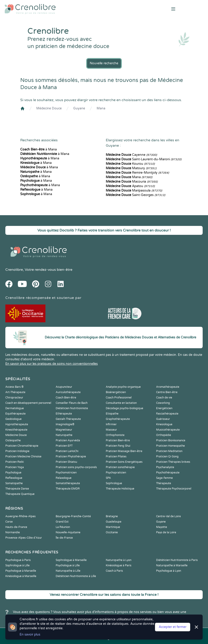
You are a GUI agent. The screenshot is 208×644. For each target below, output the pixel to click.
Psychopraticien (116, 473)
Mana (101, 108)
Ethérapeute (64, 414)
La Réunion (63, 527)
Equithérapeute (15, 414)
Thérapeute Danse (17, 489)
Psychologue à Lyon (169, 571)
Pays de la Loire (166, 532)
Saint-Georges (136, 195)
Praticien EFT (64, 446)
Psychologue (13, 473)
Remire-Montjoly (137, 173)
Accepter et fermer (173, 627)
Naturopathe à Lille (68, 571)
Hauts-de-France (16, 527)
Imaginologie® (65, 424)
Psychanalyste (165, 467)
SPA (108, 478)
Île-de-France (64, 538)
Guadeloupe (114, 522)
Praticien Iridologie (17, 451)
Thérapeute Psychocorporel (174, 489)
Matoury (131, 168)
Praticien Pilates (116, 456)
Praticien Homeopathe (170, 446)
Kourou (130, 164)
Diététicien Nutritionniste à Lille (76, 576)
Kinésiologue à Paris (119, 565)
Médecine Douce (49, 108)
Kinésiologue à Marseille (21, 576)
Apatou (130, 186)
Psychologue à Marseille (21, 571)
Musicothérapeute (168, 430)
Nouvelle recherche (104, 63)
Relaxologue (64, 478)
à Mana (39, 149)
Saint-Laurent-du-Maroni (144, 159)
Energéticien (164, 408)
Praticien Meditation (169, 451)
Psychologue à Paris (18, 560)
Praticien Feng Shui (118, 446)
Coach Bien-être (66, 398)
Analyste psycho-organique (123, 387)
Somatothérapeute (68, 483)
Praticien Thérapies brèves (173, 462)
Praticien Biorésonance (171, 440)
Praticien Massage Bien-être (124, 451)
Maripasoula (134, 191)
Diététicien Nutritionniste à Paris (177, 560)
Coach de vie (164, 398)
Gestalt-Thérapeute (68, 419)
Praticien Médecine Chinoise (23, 456)
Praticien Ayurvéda (68, 440)
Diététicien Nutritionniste (72, 408)
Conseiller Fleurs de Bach (72, 403)
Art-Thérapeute (15, 392)
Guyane (79, 108)
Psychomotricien (66, 473)
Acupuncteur (64, 387)
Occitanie (112, 532)
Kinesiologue (164, 424)
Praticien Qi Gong (167, 456)
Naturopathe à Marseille (172, 565)
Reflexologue (14, 478)
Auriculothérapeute (68, 392)
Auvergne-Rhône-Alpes (20, 516)
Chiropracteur (14, 398)
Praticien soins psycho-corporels (76, 467)
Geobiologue (13, 419)
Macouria (132, 182)
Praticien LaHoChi (67, 451)
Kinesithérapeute (16, 430)
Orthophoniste (115, 435)
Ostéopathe (13, 440)
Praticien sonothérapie (120, 467)
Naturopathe (64, 435)
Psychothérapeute (168, 473)
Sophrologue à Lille (17, 565)
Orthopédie (164, 435)
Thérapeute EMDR (68, 489)
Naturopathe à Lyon (119, 560)
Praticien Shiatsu (66, 462)
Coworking (163, 403)
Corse (9, 522)
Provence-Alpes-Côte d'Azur (24, 538)
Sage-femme (164, 478)
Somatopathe (14, 483)
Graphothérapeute (118, 419)
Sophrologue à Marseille (71, 560)
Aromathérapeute (168, 387)
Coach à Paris (114, 571)
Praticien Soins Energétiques (124, 462)
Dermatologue (15, 408)
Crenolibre (14, 270)
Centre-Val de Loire (168, 516)
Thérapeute (164, 483)
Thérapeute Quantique (20, 494)
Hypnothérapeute (17, 424)
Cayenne (131, 155)
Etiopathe (112, 414)
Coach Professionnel (119, 398)
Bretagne (112, 516)
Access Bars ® (14, 387)
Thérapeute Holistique (120, 489)
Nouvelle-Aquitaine (68, 532)
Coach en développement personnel (28, 403)
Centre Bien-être (167, 392)
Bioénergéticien (116, 392)
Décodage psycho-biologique (124, 408)
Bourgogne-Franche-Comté (73, 516)
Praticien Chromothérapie (22, 446)
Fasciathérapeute (167, 414)
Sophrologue (114, 483)
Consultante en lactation (121, 403)
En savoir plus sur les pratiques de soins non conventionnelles (52, 364)
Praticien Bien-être (118, 440)
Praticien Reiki (15, 462)
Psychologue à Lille (68, 565)
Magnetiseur (64, 430)
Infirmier (111, 424)
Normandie (13, 532)
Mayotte (162, 527)
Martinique (113, 527)
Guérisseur (163, 419)
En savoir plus (30, 635)
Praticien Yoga (15, 467)
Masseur (111, 430)
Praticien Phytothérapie (71, 456)
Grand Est (62, 522)
